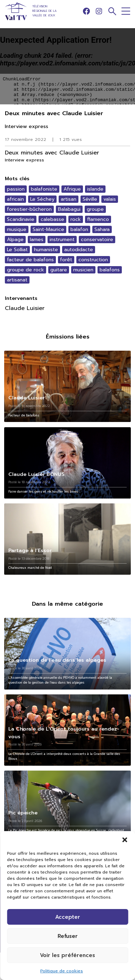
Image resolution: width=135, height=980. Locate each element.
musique (17, 229)
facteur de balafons (30, 260)
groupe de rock (26, 270)
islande (95, 189)
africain (15, 199)
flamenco (98, 219)
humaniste (46, 250)
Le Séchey (42, 199)
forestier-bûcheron (29, 209)
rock (76, 219)
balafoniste (44, 189)
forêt (66, 260)
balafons (110, 270)
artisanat (17, 280)
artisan (69, 199)
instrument (62, 240)
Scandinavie (21, 219)
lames (37, 240)
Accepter (68, 917)
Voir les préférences (67, 955)
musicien (83, 270)
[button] (125, 840)
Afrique (72, 189)
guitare (59, 270)
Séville (90, 199)
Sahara (102, 229)
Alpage (15, 240)
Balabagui (69, 209)
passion (16, 189)
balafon (79, 229)
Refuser (68, 936)
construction (93, 260)
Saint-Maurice (48, 229)
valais (110, 199)
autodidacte (79, 250)
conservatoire (97, 240)
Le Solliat (17, 250)
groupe (95, 209)
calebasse (52, 219)
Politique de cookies (62, 971)
